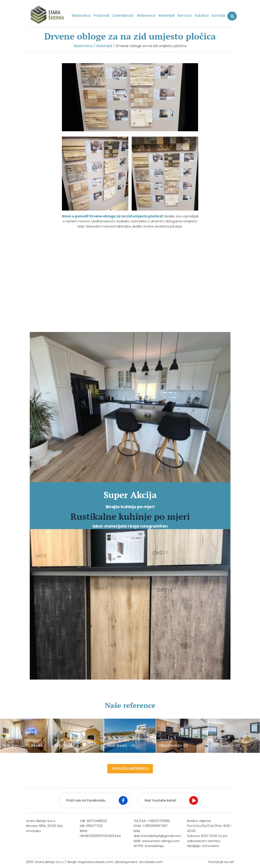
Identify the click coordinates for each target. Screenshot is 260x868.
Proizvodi (101, 16)
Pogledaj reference (130, 769)
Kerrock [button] (185, 16)
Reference (146, 16)
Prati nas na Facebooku (86, 800)
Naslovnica (81, 16)
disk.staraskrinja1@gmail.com (157, 836)
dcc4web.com (151, 862)
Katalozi (202, 16)
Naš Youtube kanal (160, 800)
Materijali (166, 16)
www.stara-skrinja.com (161, 841)
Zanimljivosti (123, 16)
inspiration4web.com (96, 862)
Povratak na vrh (221, 862)
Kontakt (219, 16)
